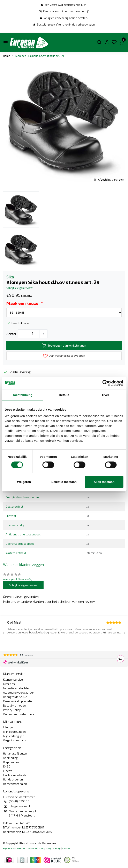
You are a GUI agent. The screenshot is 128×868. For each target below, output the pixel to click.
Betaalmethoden (14, 705)
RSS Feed (67, 848)
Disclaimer (32, 848)
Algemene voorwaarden (19, 692)
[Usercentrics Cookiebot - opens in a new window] (105, 383)
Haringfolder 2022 (15, 697)
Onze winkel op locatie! (18, 701)
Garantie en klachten (17, 688)
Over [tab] (106, 395)
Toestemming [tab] (22, 395)
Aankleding (10, 758)
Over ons (9, 684)
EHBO (7, 766)
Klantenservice (13, 679)
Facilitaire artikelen (16, 775)
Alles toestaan (104, 482)
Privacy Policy (12, 710)
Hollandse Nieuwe (15, 753)
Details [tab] (64, 395)
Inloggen (9, 727)
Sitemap (57, 848)
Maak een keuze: (24, 303)
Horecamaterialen (15, 784)
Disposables (11, 762)
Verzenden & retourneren (20, 714)
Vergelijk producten (16, 740)
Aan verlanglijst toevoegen (64, 356)
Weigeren (24, 482)
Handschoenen (13, 779)
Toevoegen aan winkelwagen (64, 346)
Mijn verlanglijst (13, 736)
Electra (8, 771)
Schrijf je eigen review (20, 288)
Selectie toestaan (64, 482)
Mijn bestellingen (14, 732)
